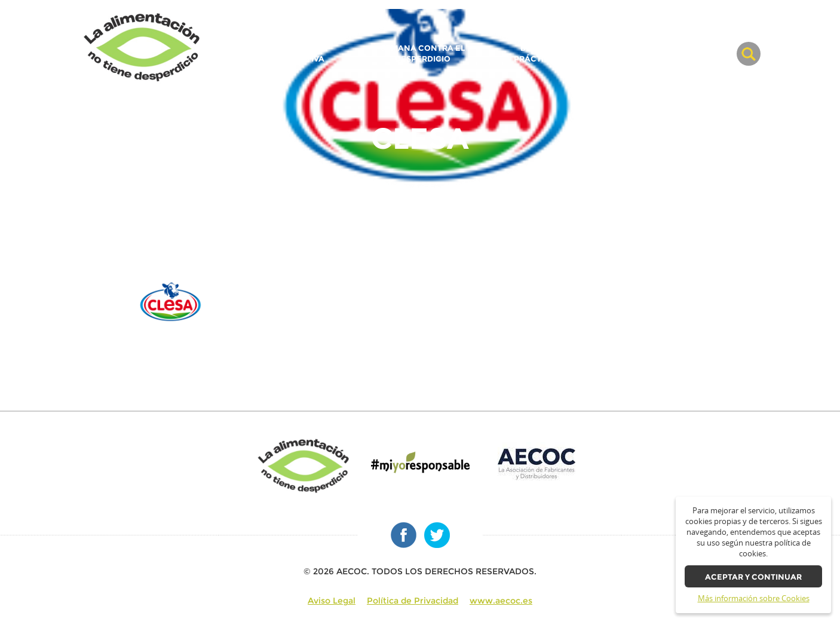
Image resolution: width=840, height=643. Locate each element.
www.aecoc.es (501, 601)
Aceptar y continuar (753, 577)
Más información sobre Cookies (754, 598)
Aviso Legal (332, 601)
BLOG (711, 54)
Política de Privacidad (413, 601)
